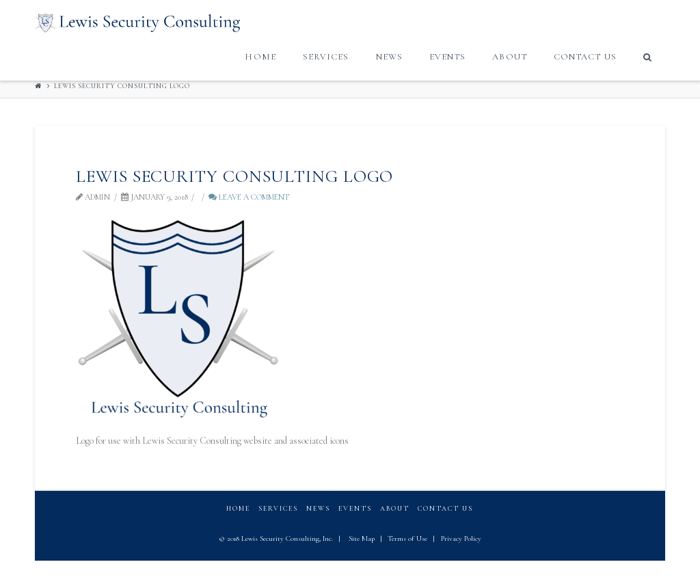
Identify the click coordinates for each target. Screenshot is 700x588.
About (395, 509)
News (318, 509)
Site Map (362, 538)
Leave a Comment (249, 197)
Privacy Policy (461, 538)
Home (238, 509)
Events (355, 509)
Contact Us (445, 509)
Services (278, 509)
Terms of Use (407, 538)
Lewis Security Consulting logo (122, 86)
